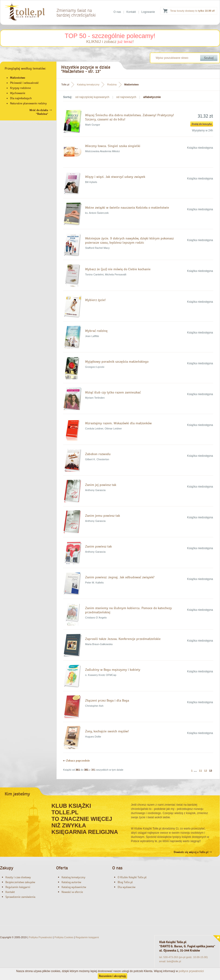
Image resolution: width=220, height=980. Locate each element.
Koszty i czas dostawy (18, 877)
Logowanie (148, 12)
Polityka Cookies (64, 937)
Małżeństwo (18, 78)
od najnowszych (126, 97)
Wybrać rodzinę (96, 331)
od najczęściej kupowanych (92, 97)
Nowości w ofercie (72, 892)
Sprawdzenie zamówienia (20, 897)
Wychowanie (18, 93)
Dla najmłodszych (21, 98)
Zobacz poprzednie (76, 761)
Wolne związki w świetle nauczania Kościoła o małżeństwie (127, 207)
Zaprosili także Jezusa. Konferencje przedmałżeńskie (123, 639)
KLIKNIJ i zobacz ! (110, 42)
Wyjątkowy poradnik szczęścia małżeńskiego (117, 362)
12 (206, 771)
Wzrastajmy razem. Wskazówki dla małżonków (118, 423)
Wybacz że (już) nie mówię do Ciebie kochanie (118, 269)
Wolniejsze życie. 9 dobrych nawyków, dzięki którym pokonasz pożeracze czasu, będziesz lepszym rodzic (129, 240)
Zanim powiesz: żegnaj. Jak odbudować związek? (120, 577)
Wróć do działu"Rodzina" (39, 112)
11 (200, 771)
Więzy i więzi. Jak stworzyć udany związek (115, 177)
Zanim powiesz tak (98, 546)
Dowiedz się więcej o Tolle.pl (193, 852)
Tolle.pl (65, 84)
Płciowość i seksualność (24, 83)
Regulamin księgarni (18, 887)
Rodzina (112, 84)
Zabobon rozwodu (98, 454)
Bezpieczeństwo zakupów (20, 882)
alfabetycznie (152, 97)
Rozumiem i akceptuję (112, 976)
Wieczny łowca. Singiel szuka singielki (113, 146)
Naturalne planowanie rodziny (28, 103)
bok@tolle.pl (174, 961)
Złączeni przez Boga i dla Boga (107, 700)
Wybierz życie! (95, 300)
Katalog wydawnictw (74, 887)
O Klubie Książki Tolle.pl (132, 877)
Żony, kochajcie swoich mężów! (107, 731)
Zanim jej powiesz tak (101, 485)
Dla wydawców (126, 887)
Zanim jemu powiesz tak (103, 516)
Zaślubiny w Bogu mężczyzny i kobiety (113, 670)
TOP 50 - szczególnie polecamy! (110, 36)
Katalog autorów (71, 882)
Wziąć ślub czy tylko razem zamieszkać (113, 392)
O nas (117, 12)
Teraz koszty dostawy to (193, 11)
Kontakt (131, 12)
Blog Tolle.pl (125, 882)
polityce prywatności (191, 971)
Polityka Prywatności (41, 937)
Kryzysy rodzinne (20, 88)
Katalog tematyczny (88, 84)
